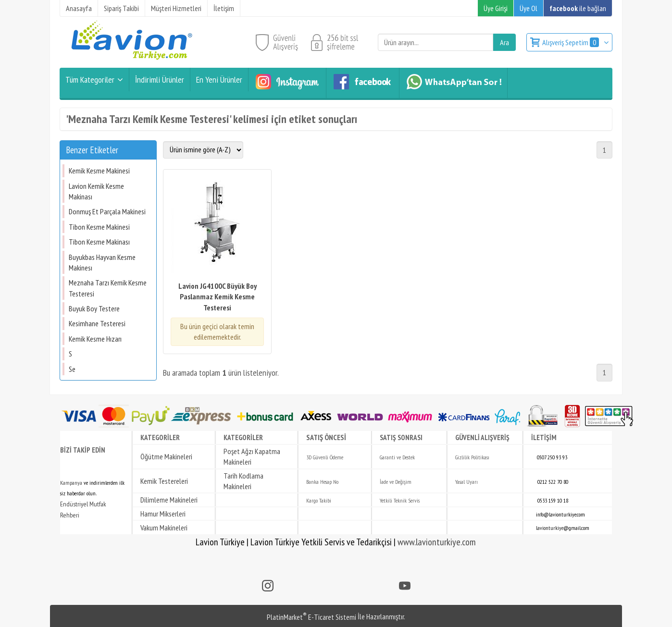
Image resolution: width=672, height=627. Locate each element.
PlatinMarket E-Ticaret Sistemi (311, 617)
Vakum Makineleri (164, 528)
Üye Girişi (496, 8)
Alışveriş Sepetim (571, 42)
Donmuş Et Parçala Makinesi (107, 211)
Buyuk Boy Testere (94, 308)
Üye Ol (529, 8)
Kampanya (71, 483)
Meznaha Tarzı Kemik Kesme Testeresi (108, 288)
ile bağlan (578, 8)
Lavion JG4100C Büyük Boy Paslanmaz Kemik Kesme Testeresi (218, 297)
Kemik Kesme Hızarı (95, 339)
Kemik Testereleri (164, 481)
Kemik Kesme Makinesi (99, 171)
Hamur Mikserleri (163, 514)
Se (72, 369)
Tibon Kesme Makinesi (99, 227)
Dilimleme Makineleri (169, 500)
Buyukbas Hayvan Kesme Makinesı (102, 262)
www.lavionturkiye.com (437, 542)
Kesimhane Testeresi (97, 323)
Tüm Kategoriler (90, 80)
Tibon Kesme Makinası (99, 242)
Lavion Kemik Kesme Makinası (96, 191)
